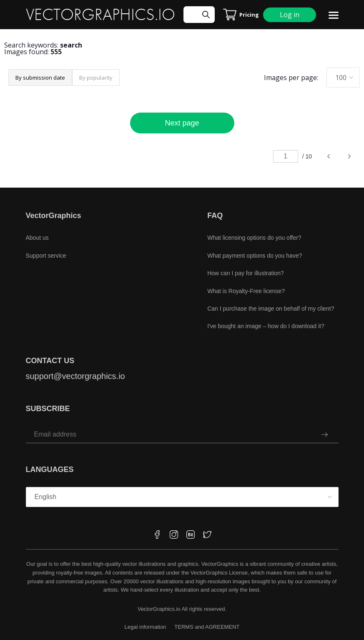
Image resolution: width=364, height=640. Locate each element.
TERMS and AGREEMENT (207, 627)
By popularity (96, 78)
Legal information (146, 627)
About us (37, 238)
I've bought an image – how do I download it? (266, 326)
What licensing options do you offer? (254, 238)
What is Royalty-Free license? (246, 291)
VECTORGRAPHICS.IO (100, 15)
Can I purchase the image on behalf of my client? (271, 309)
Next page (182, 123)
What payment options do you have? (255, 256)
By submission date (40, 78)
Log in (290, 15)
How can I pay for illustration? (246, 273)
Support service (46, 256)
